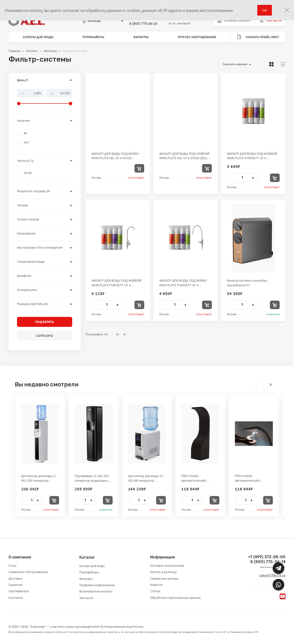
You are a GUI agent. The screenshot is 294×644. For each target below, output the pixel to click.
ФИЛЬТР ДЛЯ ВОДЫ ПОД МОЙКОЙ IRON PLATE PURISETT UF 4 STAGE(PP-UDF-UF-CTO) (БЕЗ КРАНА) (252, 156)
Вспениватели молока (96, 591)
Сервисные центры (164, 578)
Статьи (155, 591)
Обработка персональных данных (175, 598)
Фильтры (141, 37)
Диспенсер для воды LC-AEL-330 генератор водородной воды (39, 478)
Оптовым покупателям (167, 566)
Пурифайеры (93, 37)
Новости (156, 585)
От (23, 93)
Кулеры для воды (38, 37)
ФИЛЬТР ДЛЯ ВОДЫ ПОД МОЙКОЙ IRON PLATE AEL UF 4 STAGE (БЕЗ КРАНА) (184, 156)
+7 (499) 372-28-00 (267, 557)
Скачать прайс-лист (258, 37)
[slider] (45, 97)
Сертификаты (19, 591)
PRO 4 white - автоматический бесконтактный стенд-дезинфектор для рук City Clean (251, 478)
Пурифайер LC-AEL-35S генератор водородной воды (92, 478)
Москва (91, 20)
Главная (14, 51)
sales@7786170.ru (272, 575)
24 (121, 334)
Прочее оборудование (197, 37)
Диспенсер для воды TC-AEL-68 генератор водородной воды (146, 478)
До (52, 93)
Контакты (16, 598)
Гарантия (15, 585)
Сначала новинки (237, 64)
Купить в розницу (163, 572)
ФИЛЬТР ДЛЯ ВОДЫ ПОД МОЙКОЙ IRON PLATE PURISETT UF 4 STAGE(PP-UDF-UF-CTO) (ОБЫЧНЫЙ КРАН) (117, 283)
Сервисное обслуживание (28, 572)
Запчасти (86, 598)
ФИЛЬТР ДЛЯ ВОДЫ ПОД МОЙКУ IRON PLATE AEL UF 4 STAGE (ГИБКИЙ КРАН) (115, 156)
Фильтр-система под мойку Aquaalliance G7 (247, 283)
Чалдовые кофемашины (97, 585)
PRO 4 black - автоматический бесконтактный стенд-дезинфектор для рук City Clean (198, 478)
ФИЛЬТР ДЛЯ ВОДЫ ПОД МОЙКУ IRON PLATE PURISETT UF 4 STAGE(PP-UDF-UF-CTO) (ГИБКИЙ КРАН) (183, 283)
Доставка (15, 578)
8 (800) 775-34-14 (268, 562)
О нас (13, 566)
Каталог (32, 51)
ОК (265, 10)
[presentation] (256, 385)
